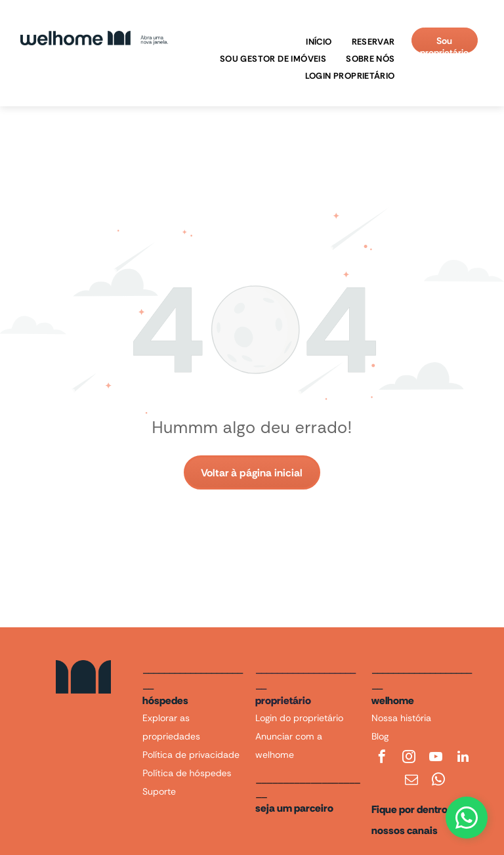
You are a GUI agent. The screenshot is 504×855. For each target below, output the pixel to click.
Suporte (159, 791)
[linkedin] (463, 758)
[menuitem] (315, 42)
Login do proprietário (299, 718)
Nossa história (401, 718)
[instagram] (409, 758)
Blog (380, 736)
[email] (411, 781)
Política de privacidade (191, 755)
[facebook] (382, 758)
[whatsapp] (438, 781)
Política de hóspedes (187, 773)
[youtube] (436, 758)
